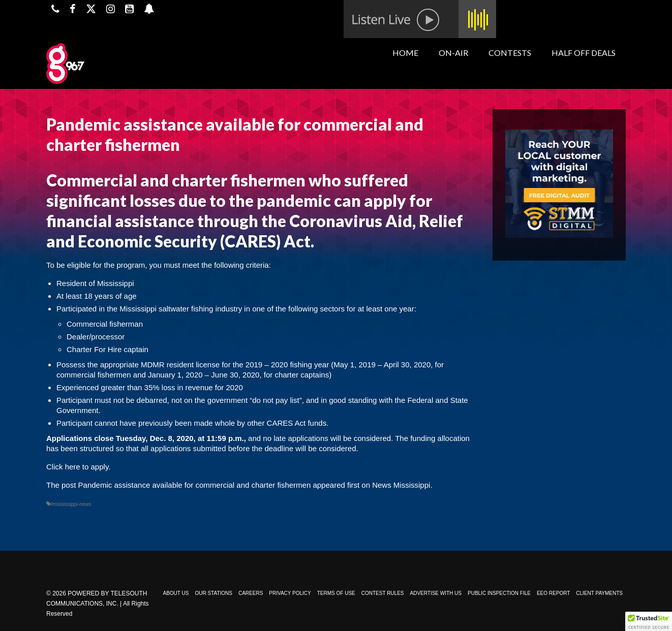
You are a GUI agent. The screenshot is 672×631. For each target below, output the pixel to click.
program (131, 265)
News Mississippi (401, 485)
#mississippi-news (71, 504)
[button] (649, 621)
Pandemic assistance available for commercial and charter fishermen (195, 485)
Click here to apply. (78, 467)
